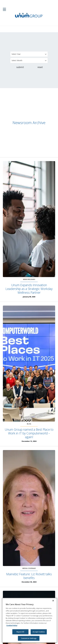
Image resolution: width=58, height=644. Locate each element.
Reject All (20, 632)
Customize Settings (29, 638)
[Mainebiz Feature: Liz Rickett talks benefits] (29, 508)
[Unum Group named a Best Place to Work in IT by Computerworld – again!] (29, 364)
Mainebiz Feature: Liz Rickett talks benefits (29, 576)
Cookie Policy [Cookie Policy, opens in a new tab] (12, 625)
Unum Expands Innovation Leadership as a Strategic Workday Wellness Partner (29, 289)
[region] (30, 620)
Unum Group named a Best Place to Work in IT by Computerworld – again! (29, 433)
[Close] (53, 601)
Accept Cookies (39, 632)
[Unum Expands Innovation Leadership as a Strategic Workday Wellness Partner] (29, 219)
